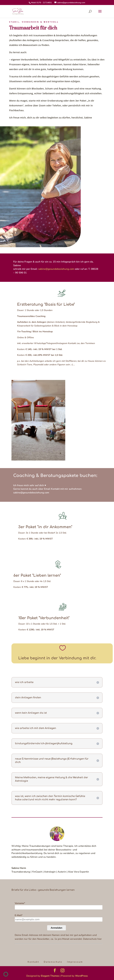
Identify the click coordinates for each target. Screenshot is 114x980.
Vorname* (20, 903)
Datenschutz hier (92, 939)
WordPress (81, 976)
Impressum (75, 962)
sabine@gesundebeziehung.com (56, 269)
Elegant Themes (50, 976)
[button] (6, 974)
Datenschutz (53, 962)
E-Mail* (19, 915)
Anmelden (57, 928)
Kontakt (33, 962)
